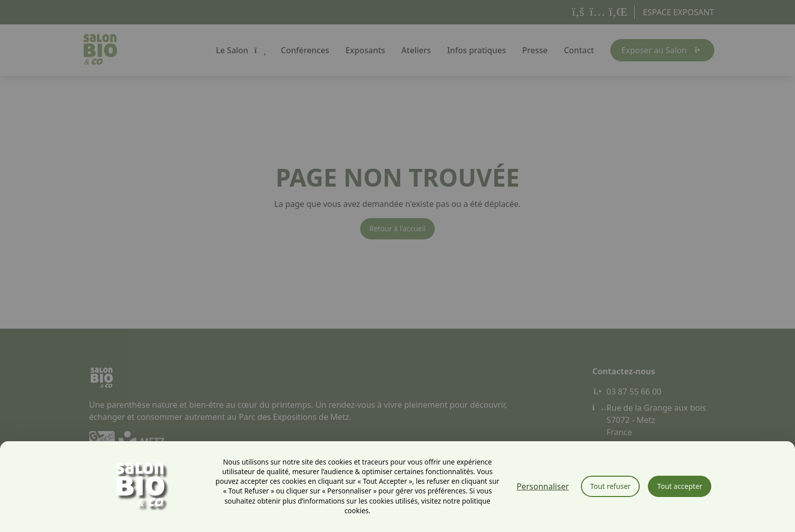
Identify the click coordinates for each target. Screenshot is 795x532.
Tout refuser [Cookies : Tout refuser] (610, 486)
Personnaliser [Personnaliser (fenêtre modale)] (543, 486)
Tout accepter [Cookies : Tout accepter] (680, 486)
